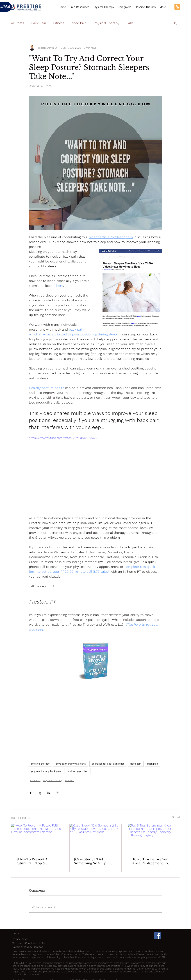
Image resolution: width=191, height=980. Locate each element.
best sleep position (78, 771)
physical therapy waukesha (71, 764)
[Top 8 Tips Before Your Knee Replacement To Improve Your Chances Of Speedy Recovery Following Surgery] (154, 838)
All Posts (18, 23)
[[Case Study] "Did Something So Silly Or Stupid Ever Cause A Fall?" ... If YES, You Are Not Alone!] (96, 838)
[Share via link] (57, 793)
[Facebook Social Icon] (158, 936)
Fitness (59, 23)
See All (176, 817)
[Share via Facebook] (31, 793)
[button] (103, 7)
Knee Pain (79, 23)
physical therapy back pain (46, 771)
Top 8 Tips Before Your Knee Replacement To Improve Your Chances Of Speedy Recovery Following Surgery (154, 861)
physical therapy (40, 764)
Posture (70, 780)
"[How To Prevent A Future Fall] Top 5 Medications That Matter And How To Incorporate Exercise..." (36, 861)
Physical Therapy (106, 23)
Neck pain (136, 764)
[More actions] (160, 48)
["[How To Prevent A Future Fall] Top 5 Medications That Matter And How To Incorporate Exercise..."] (37, 838)
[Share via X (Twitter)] (39, 793)
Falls (130, 23)
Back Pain (39, 23)
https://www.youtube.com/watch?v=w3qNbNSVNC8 (63, 438)
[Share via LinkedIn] (48, 793)
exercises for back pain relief (108, 764)
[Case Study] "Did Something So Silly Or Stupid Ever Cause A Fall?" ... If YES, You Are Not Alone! (95, 861)
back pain (153, 764)
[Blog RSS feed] (177, 7)
